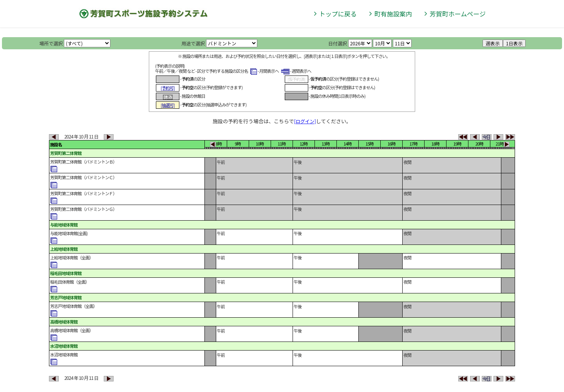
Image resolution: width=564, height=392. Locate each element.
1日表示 (514, 43)
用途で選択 (193, 43)
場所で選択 (51, 43)
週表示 (493, 43)
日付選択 (338, 43)
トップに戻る (338, 14)
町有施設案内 (393, 14)
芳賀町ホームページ (458, 14)
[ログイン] (305, 121)
